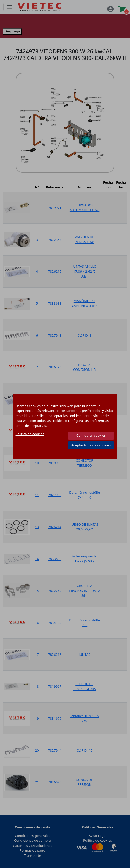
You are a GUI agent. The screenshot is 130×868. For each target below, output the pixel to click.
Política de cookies (30, 434)
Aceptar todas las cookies (91, 445)
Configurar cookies (91, 435)
